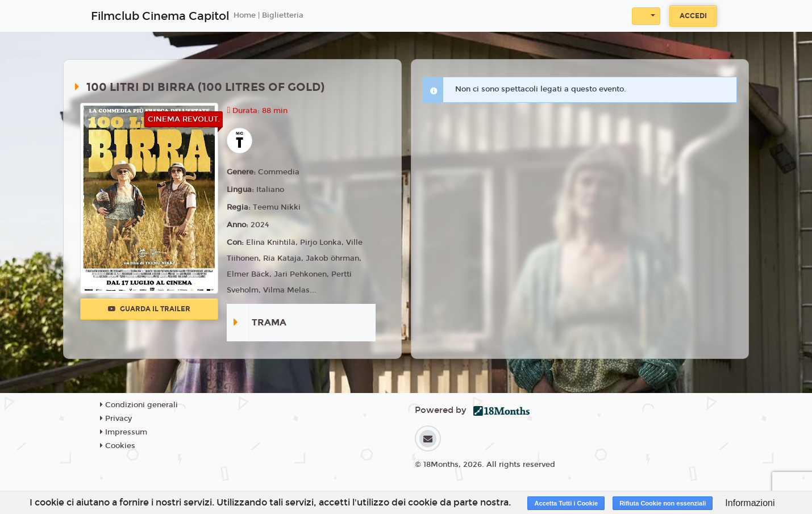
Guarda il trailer (149, 309)
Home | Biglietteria (268, 15)
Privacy (116, 419)
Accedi (693, 16)
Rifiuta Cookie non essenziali (663, 503)
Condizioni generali (139, 405)
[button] (646, 16)
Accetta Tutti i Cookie (566, 503)
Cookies (118, 446)
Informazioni (750, 503)
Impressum (124, 432)
